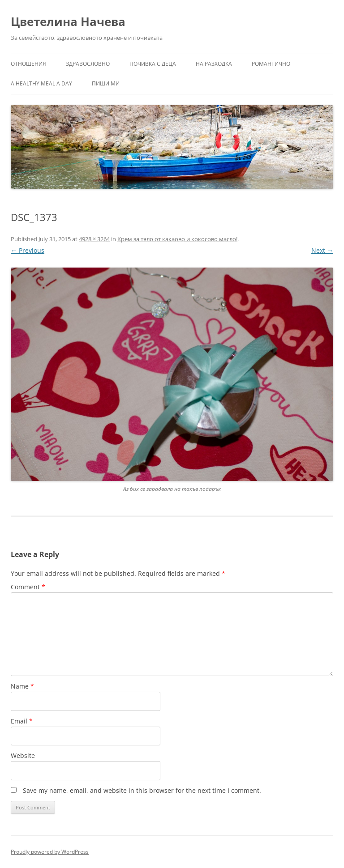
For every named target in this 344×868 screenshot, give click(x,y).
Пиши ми (106, 83)
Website (23, 755)
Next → (322, 250)
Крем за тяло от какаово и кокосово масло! (177, 239)
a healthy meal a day (41, 83)
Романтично (271, 64)
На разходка (214, 64)
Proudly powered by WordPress (50, 852)
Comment (28, 587)
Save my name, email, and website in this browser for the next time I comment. (142, 790)
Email (22, 721)
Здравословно (88, 64)
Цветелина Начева (68, 21)
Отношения (28, 64)
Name (22, 686)
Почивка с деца (153, 64)
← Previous (28, 250)
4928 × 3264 (94, 239)
